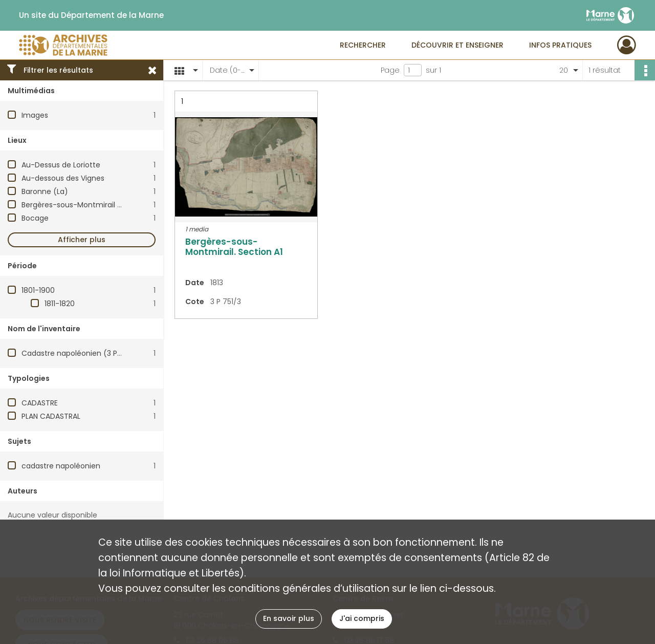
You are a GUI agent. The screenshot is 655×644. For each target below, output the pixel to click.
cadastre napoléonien (61, 466)
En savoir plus (289, 618)
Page (390, 70)
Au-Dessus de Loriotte (61, 165)
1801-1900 (38, 290)
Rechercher (363, 45)
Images (35, 115)
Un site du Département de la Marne (91, 15)
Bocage (35, 218)
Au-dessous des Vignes (63, 178)
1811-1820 (60, 304)
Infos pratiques (560, 45)
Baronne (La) (45, 191)
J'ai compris (362, 618)
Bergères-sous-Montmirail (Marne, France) (98, 205)
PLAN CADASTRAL (51, 416)
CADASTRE (40, 403)
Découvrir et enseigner (457, 45)
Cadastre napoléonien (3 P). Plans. (83, 353)
